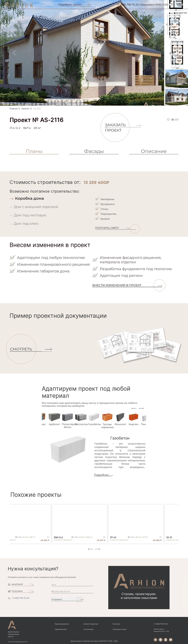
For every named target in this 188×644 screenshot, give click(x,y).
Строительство (61, 629)
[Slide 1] (94, 103)
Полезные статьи (120, 629)
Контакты (116, 624)
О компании (88, 629)
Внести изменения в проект (127, 285)
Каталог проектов (91, 624)
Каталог (26, 109)
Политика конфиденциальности (18, 642)
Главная (14, 109)
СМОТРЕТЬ (23, 349)
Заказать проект (117, 128)
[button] (11, 551)
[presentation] (134, 408)
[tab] (52, 198)
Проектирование (62, 624)
